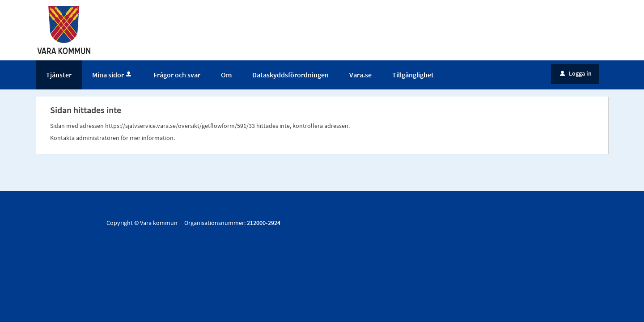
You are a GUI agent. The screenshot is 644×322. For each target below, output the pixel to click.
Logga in (576, 73)
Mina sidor (112, 75)
